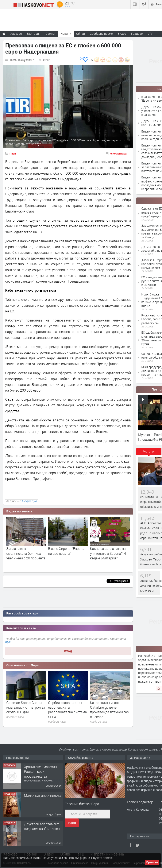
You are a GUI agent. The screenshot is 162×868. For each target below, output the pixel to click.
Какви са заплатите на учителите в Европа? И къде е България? (108, 553)
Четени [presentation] (149, 451)
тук (8, 642)
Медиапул (29, 501)
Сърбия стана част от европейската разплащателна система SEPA (67, 710)
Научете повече (102, 858)
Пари (13, 153)
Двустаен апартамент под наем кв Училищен (42, 826)
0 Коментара (118, 153)
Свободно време (101, 34)
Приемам (152, 862)
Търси (72, 823)
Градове (137, 34)
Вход (68, 651)
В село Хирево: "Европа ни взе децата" (66, 551)
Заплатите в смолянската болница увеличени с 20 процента (26, 553)
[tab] (149, 453)
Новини (66, 34)
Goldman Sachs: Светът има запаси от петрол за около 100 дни (26, 707)
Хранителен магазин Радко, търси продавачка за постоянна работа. (40, 774)
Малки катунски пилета (43, 795)
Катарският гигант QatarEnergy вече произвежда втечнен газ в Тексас (109, 710)
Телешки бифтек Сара (82, 804)
